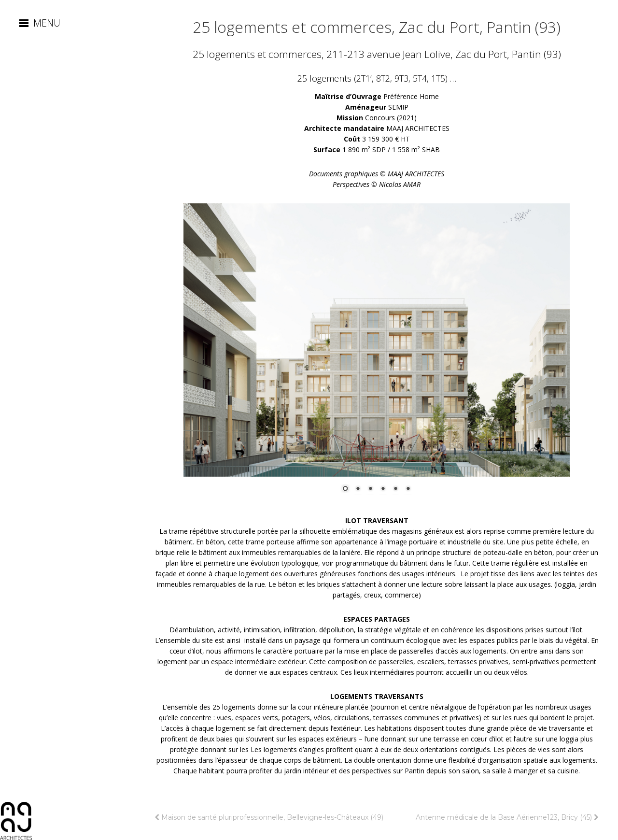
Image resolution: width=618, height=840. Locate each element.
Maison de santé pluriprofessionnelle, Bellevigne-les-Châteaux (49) (269, 817)
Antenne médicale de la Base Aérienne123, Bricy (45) (507, 817)
